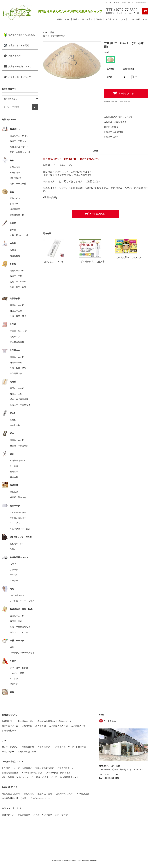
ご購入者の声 (12, 56)
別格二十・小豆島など (20, 405)
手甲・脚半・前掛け (19, 668)
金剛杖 (13, 230)
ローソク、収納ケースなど (22, 653)
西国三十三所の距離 (27, 752)
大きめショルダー (18, 512)
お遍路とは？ (8, 721)
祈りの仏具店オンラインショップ (17, 777)
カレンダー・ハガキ (19, 632)
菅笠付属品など (58, 36)
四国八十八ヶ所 (17, 271)
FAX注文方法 (83, 794)
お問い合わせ (62, 815)
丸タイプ (14, 204)
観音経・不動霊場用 (19, 446)
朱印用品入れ (16, 373)
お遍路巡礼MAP (9, 731)
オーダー (14, 580)
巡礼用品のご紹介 (26, 721)
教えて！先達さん (10, 747)
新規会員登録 (141, 2)
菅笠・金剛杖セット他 (20, 152)
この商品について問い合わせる (118, 117)
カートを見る (110, 721)
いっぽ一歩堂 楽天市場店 (58, 773)
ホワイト (14, 564)
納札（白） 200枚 (54, 262)
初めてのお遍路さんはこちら (19, 35)
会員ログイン (127, 2)
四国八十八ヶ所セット (20, 136)
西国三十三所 (16, 276)
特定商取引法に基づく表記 (14, 798)
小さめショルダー (18, 518)
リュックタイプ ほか (20, 529)
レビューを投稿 (111, 137)
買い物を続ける (111, 127)
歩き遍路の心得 (78, 726)
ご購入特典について (65, 794)
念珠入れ (14, 477)
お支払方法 (29, 794)
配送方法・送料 (45, 794)
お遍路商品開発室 (10, 773)
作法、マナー (8, 752)
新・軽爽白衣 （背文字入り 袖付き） (100, 261)
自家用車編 (27, 726)
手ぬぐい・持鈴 (17, 673)
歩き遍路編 (41, 726)
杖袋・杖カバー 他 (19, 235)
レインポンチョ (17, 595)
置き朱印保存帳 (17, 342)
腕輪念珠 (14, 471)
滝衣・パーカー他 (18, 184)
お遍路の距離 (28, 747)
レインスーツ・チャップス (22, 601)
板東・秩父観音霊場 (19, 399)
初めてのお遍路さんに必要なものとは (55, 721)
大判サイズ (15, 337)
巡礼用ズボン (16, 178)
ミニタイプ (15, 523)
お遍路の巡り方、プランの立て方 (71, 747)
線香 (12, 647)
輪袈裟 (13, 250)
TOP (45, 32)
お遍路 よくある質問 (16, 45)
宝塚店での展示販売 (45, 768)
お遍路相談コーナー (67, 768)
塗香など (14, 684)
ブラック (14, 570)
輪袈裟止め (15, 256)
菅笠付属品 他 (17, 215)
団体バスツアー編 (10, 726)
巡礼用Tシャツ (17, 544)
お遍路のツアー (45, 747)
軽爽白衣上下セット (19, 147)
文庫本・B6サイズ (18, 331)
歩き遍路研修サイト (69, 777)
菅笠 (52, 32)
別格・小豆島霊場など (20, 627)
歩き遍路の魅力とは (58, 726)
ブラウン (14, 575)
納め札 (13, 420)
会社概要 (6, 768)
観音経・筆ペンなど (19, 497)
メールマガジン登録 (43, 815)
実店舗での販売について (17, 66)
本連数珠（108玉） (19, 461)
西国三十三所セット (19, 141)
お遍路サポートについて (17, 77)
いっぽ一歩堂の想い (23, 768)
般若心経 (14, 492)
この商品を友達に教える (115, 122)
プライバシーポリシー (40, 798)
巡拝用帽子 (15, 209)
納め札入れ (15, 425)
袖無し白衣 (15, 173)
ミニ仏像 (14, 679)
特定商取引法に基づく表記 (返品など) (118, 101)
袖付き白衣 (15, 167)
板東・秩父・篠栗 (18, 287)
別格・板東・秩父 (18, 316)
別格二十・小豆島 (18, 282)
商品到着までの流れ (11, 794)
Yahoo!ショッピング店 (32, 773)
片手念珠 (14, 466)
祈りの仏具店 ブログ (46, 777)
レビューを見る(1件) (113, 132)
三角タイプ (15, 198)
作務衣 (13, 549)
